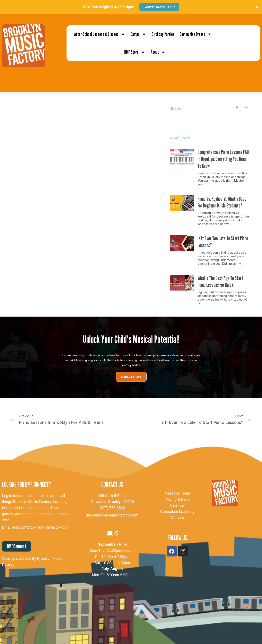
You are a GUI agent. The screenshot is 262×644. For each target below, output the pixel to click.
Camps (138, 34)
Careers (177, 518)
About (158, 52)
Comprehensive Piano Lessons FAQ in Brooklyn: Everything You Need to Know (223, 159)
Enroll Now (131, 377)
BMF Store (135, 52)
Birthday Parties (163, 34)
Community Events (196, 34)
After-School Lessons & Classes (100, 34)
